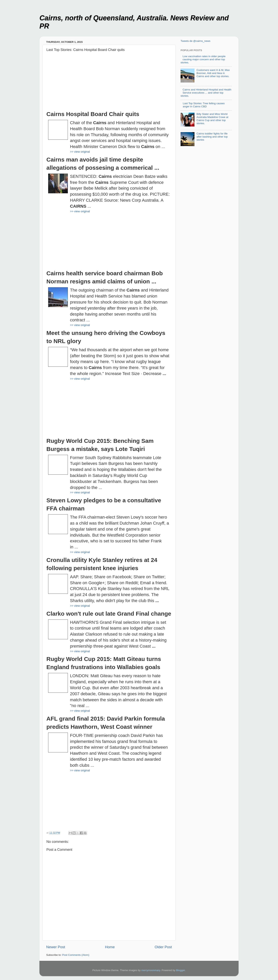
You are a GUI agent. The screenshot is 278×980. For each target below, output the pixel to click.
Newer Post (56, 947)
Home (110, 947)
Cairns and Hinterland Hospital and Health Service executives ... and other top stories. (206, 93)
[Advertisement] (109, 83)
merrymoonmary (151, 970)
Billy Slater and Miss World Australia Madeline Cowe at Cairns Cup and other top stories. (212, 119)
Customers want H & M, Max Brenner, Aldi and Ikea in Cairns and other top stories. (213, 73)
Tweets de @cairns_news (195, 41)
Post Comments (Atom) (76, 955)
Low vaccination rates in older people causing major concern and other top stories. (203, 59)
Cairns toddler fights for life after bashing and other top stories (212, 137)
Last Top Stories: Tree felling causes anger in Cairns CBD (204, 105)
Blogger (181, 970)
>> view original (80, 152)
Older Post (163, 947)
